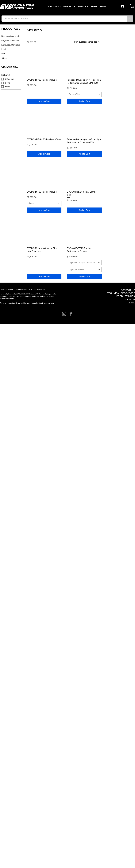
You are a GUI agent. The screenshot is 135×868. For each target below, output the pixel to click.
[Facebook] (71, 314)
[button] (133, 6)
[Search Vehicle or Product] (62, 19)
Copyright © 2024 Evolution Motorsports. (15, 289)
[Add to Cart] (44, 101)
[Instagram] (64, 314)
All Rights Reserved (38, 289)
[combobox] (84, 94)
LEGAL (131, 302)
